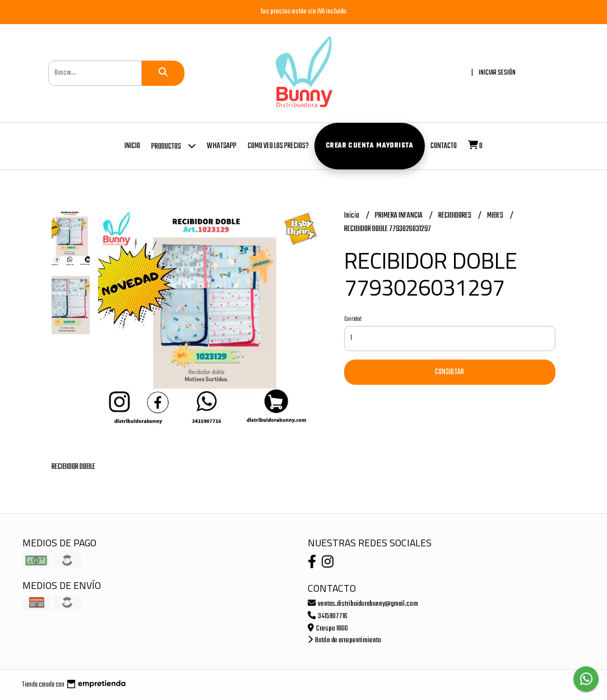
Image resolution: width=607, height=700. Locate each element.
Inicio (132, 146)
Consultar (450, 372)
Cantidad (353, 319)
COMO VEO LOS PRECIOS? (278, 146)
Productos (173, 146)
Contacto (444, 146)
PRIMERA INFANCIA (399, 216)
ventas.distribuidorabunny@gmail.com (363, 604)
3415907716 (328, 616)
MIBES (496, 216)
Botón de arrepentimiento (344, 640)
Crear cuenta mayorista (370, 146)
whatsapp (222, 146)
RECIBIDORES (455, 216)
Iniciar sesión (497, 73)
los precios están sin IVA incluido (303, 11)
